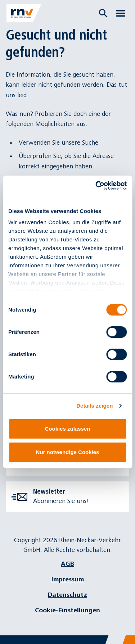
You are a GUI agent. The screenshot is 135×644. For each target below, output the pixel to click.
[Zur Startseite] (24, 13)
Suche (90, 143)
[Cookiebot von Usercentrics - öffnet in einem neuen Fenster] (96, 186)
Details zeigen (94, 406)
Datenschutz (67, 595)
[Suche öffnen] (103, 13)
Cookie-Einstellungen (67, 610)
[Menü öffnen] (121, 13)
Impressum (68, 579)
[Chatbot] (123, 632)
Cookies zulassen (68, 429)
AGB (67, 564)
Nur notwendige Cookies (68, 452)
